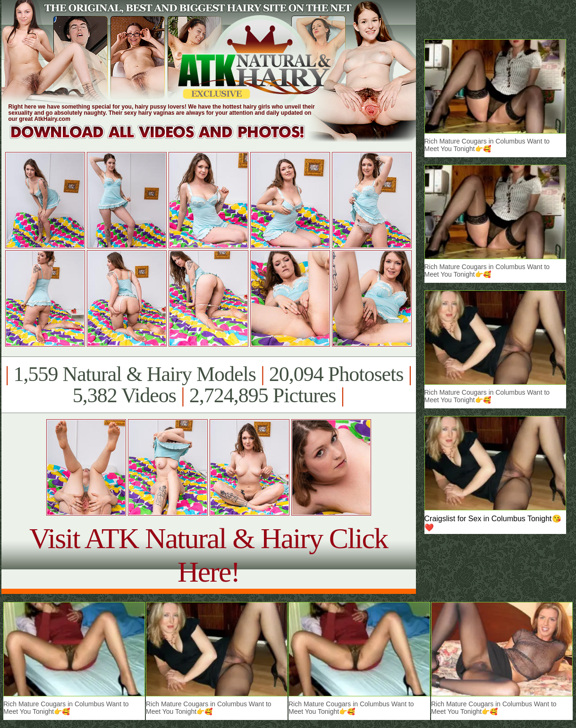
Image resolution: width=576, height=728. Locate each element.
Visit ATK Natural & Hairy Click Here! (208, 555)
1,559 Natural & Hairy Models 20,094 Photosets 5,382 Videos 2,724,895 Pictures (208, 385)
